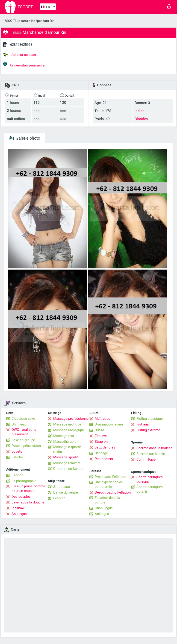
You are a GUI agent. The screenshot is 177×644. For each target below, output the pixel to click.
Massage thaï (64, 436)
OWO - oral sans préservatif (24, 432)
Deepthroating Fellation (113, 492)
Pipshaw (18, 508)
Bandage (101, 453)
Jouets (17, 451)
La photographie (24, 481)
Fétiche (17, 457)
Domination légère (109, 424)
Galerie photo (25, 138)
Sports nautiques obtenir (150, 489)
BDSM (99, 430)
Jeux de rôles (105, 447)
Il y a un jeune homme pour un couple (28, 489)
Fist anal (143, 424)
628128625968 (21, 45)
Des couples (21, 497)
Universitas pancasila (24, 65)
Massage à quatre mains (67, 449)
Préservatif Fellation (110, 477)
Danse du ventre (66, 492)
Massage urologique (69, 430)
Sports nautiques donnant (150, 479)
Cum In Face (146, 460)
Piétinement (104, 459)
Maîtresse (102, 419)
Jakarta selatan (20, 55)
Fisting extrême (148, 430)
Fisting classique (150, 419)
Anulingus (19, 514)
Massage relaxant (67, 463)
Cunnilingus (104, 508)
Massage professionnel (71, 419)
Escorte (18, 475)
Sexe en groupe (23, 440)
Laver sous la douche (28, 502)
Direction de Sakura (68, 469)
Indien (140, 111)
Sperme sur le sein (151, 454)
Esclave (101, 436)
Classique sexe (23, 419)
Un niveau (19, 424)
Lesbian (59, 498)
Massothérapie (65, 442)
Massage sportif (66, 457)
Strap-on (101, 442)
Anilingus (102, 514)
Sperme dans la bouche (154, 448)
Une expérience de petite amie (109, 484)
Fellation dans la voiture (107, 500)
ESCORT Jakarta (16, 21)
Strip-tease (62, 487)
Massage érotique (67, 424)
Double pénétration (26, 446)
